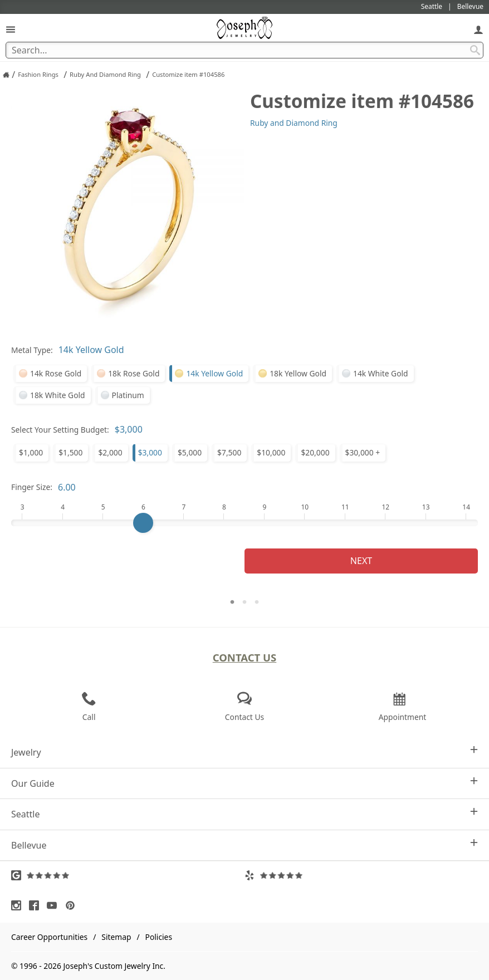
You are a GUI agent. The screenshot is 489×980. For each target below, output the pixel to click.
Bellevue (245, 845)
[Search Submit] (475, 50)
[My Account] (478, 29)
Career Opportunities (49, 937)
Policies (159, 937)
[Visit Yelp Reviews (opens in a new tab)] (361, 875)
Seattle (245, 814)
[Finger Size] (245, 523)
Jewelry (245, 752)
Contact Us (245, 657)
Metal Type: (32, 350)
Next (361, 561)
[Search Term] (245, 50)
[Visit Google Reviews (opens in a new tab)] (128, 875)
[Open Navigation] (11, 29)
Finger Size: (32, 487)
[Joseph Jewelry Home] (6, 75)
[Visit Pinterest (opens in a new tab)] (73, 905)
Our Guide (245, 783)
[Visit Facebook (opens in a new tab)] (37, 905)
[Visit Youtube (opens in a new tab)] (55, 905)
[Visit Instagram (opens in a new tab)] (19, 905)
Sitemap (116, 937)
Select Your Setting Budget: (60, 430)
